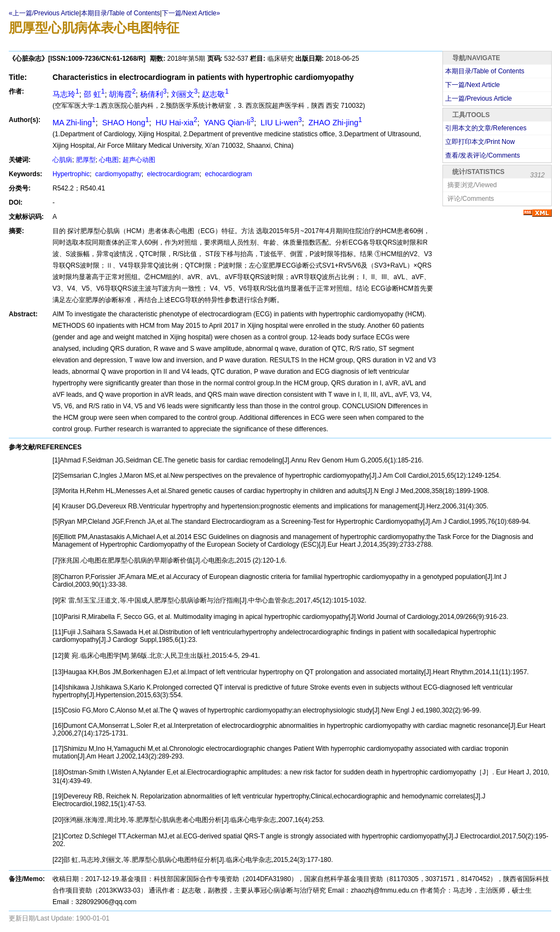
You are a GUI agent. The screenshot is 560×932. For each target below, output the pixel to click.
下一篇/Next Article (472, 85)
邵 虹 (94, 94)
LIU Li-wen (280, 123)
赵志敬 (215, 94)
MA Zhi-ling (74, 123)
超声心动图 (139, 160)
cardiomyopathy (118, 174)
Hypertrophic (71, 174)
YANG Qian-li (228, 123)
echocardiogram (227, 174)
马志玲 (66, 94)
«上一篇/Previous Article (44, 13)
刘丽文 (185, 94)
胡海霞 (122, 94)
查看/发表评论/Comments (483, 155)
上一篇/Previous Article (479, 99)
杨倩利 (153, 94)
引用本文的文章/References (486, 128)
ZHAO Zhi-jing (334, 123)
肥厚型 (86, 160)
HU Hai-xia (176, 123)
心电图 (109, 160)
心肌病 (62, 160)
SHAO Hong (125, 123)
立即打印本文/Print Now (480, 142)
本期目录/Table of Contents (121, 13)
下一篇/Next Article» (191, 13)
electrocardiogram (172, 174)
